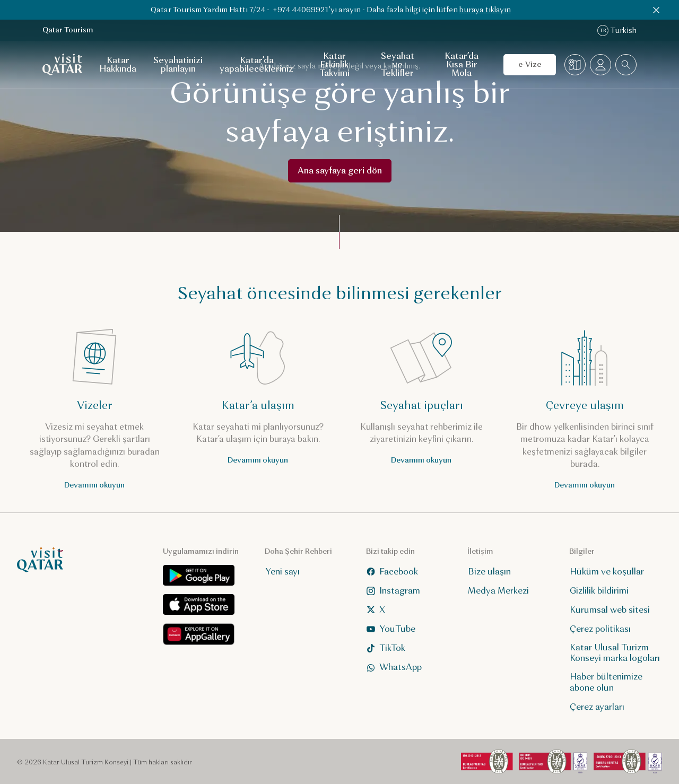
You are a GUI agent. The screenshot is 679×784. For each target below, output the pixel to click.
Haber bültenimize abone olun (606, 682)
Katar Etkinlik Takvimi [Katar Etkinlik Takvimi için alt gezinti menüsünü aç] (334, 64)
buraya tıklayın (485, 10)
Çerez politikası (600, 629)
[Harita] (575, 65)
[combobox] (626, 65)
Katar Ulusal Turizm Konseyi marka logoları (615, 653)
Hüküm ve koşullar (607, 572)
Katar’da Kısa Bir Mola (462, 64)
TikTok (386, 648)
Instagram (393, 591)
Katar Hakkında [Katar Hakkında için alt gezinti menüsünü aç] (118, 64)
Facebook (392, 572)
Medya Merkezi (498, 591)
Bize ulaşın (489, 572)
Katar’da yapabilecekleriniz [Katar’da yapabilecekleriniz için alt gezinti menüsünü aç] (256, 64)
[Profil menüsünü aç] (600, 65)
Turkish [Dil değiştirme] (617, 31)
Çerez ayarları (597, 707)
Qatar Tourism (68, 30)
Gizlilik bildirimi (599, 591)
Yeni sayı (282, 572)
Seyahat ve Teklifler (398, 64)
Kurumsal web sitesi (610, 610)
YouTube (391, 629)
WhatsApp (394, 667)
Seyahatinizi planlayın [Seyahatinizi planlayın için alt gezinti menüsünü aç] (178, 64)
